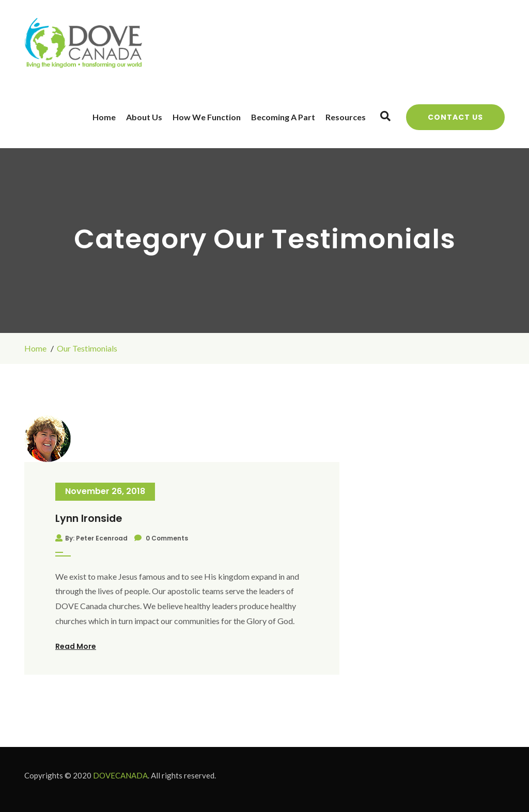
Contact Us (455, 117)
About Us (144, 117)
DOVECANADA (120, 775)
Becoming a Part (283, 117)
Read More (76, 646)
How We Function (207, 117)
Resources (346, 117)
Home (104, 117)
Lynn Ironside (89, 519)
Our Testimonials (87, 348)
